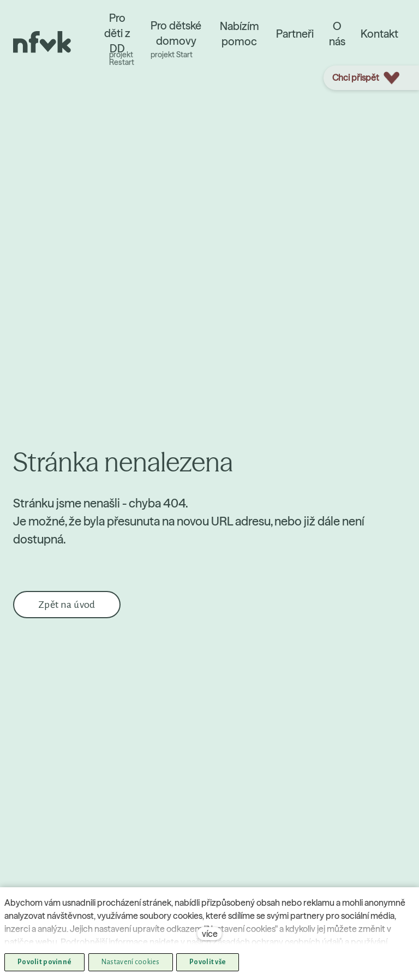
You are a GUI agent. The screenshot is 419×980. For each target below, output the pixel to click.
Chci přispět (366, 78)
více (210, 934)
